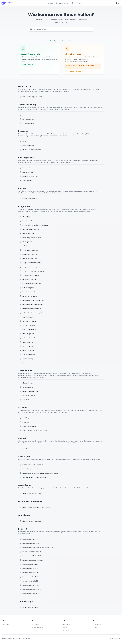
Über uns (66, 624)
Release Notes (76, 3)
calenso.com (115, 638)
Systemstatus (37, 627)
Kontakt (66, 630)
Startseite (50, 3)
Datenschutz (98, 624)
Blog (65, 627)
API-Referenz (37, 624)
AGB (95, 627)
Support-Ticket (62, 3)
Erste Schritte (6, 624)
